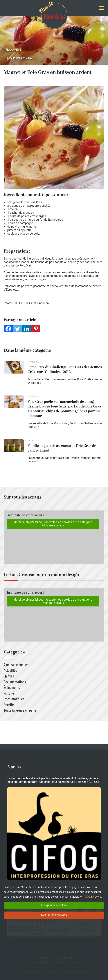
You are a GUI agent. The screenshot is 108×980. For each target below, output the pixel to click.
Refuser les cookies (54, 915)
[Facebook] (8, 329)
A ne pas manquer (16, 665)
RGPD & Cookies (93, 897)
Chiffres (9, 676)
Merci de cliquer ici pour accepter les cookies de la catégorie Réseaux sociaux (53, 524)
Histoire (9, 693)
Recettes (13, 50)
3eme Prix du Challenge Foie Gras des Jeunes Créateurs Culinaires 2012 (65, 369)
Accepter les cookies (54, 905)
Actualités (10, 670)
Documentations (15, 682)
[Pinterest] (36, 329)
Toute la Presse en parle (20, 710)
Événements (12, 688)
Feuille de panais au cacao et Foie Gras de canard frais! (62, 448)
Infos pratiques (14, 699)
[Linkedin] (27, 329)
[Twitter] (17, 329)
